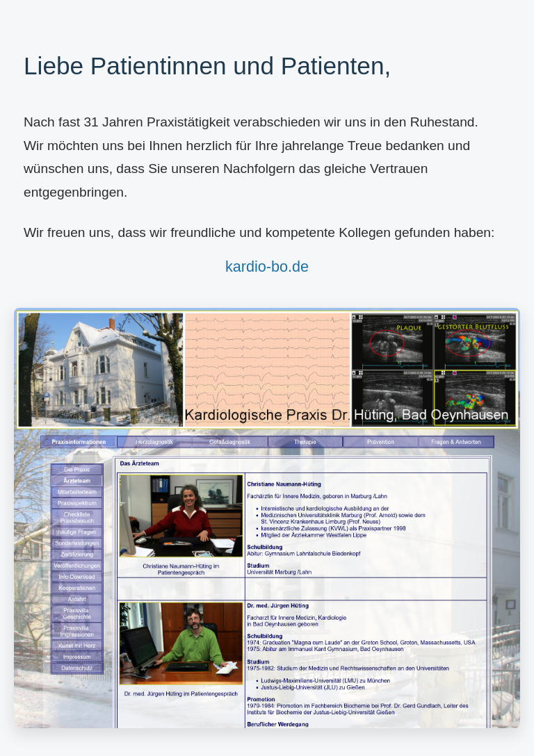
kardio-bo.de (267, 266)
